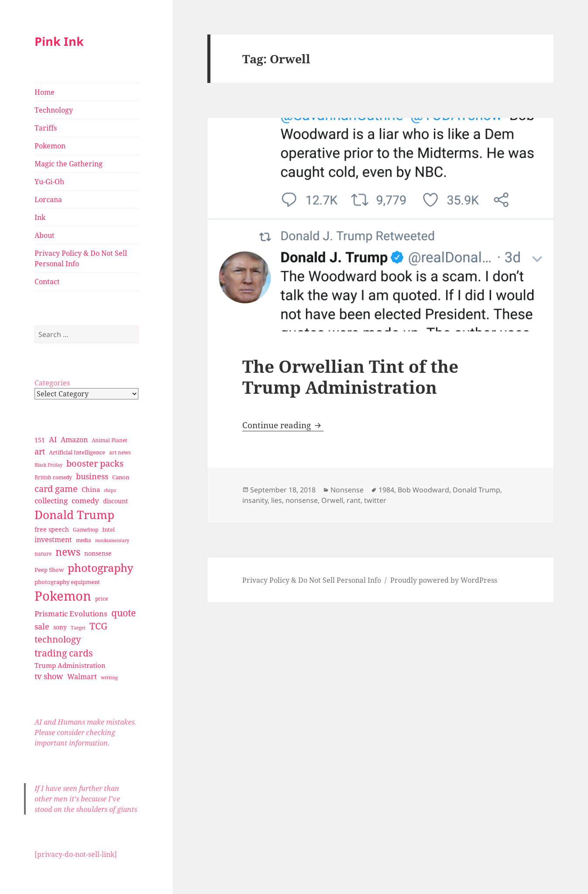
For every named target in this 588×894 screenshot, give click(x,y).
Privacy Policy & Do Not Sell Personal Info (81, 258)
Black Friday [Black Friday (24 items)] (48, 465)
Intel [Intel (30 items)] (108, 530)
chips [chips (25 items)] (110, 490)
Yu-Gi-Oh (49, 182)
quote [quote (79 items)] (124, 613)
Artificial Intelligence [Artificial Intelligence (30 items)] (77, 452)
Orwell (332, 500)
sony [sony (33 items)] (60, 627)
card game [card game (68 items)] (56, 489)
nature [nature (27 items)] (43, 554)
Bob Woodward (423, 490)
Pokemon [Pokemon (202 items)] (63, 596)
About (45, 235)
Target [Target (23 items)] (78, 628)
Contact (47, 282)
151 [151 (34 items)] (40, 440)
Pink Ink (59, 41)
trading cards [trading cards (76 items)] (64, 653)
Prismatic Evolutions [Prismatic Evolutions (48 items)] (71, 614)
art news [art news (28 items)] (120, 452)
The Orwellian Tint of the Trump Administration (350, 377)
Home (45, 92)
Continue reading (283, 425)
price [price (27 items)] (101, 599)
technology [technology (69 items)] (58, 639)
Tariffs (46, 128)
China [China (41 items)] (91, 489)
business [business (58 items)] (92, 476)
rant (354, 500)
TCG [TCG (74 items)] (98, 626)
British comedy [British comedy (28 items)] (53, 477)
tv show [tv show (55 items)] (49, 676)
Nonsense (347, 490)
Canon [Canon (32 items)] (121, 477)
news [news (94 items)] (68, 552)
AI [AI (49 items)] (53, 439)
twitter (375, 500)
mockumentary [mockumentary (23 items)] (112, 540)
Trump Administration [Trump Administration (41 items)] (70, 665)
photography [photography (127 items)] (100, 567)
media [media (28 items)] (84, 540)
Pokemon (50, 146)
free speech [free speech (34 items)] (52, 529)
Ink (40, 217)
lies (277, 500)
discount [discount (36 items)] (115, 501)
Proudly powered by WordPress (444, 580)
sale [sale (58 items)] (42, 626)
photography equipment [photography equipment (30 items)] (67, 582)
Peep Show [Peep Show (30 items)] (49, 570)
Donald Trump (476, 490)
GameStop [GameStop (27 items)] (86, 530)
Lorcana (48, 199)
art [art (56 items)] (40, 451)
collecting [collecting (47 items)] (51, 500)
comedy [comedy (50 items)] (85, 500)
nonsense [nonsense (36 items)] (98, 553)
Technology (54, 110)
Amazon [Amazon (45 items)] (74, 440)
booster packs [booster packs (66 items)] (95, 463)
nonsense (302, 500)
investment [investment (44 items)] (53, 540)
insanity (255, 500)
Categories (52, 383)
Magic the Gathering (69, 164)
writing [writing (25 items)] (109, 677)
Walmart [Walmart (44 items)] (82, 677)
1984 (386, 490)
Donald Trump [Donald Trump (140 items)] (74, 515)
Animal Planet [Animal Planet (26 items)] (109, 440)
